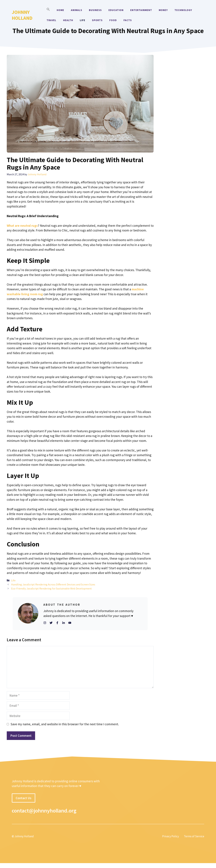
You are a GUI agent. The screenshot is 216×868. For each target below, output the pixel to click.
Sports (97, 20)
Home (60, 10)
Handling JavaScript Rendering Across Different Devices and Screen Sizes (53, 584)
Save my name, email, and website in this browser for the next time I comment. (65, 724)
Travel (51, 20)
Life (83, 20)
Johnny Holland (22, 15)
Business (95, 10)
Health (68, 20)
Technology (183, 10)
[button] (48, 10)
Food (113, 20)
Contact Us (24, 798)
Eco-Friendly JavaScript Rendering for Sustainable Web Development (51, 588)
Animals (77, 10)
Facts (128, 20)
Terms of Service (194, 836)
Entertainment (141, 10)
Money (163, 10)
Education (116, 10)
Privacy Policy (171, 836)
